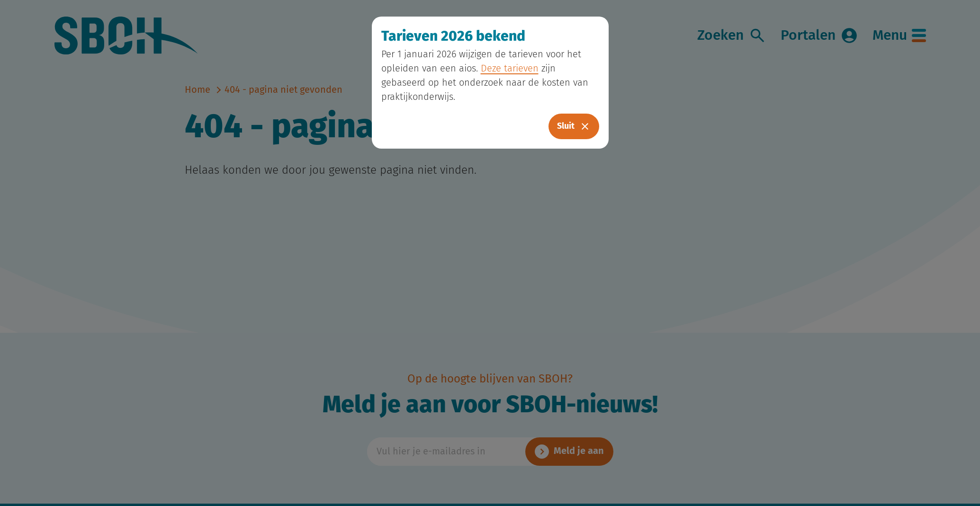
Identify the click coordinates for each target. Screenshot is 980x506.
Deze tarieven (510, 69)
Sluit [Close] (574, 126)
